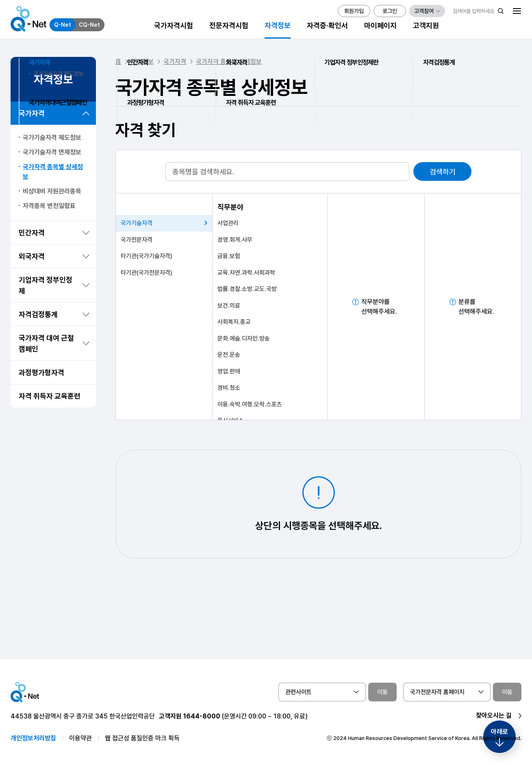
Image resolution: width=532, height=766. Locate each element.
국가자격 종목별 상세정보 (53, 172)
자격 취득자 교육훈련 (50, 396)
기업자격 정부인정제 (46, 285)
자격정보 (142, 62)
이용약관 (80, 738)
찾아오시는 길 (494, 715)
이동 (382, 692)
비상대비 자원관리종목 (52, 191)
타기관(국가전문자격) (147, 273)
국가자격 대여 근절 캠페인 (46, 343)
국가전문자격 (137, 240)
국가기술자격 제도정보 (52, 138)
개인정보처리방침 (33, 738)
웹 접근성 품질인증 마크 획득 (142, 738)
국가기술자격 (137, 223)
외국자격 (32, 256)
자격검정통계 (38, 314)
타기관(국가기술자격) (147, 256)
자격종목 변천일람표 (49, 206)
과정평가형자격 (41, 372)
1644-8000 (202, 716)
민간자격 (32, 233)
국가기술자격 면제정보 (52, 152)
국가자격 (32, 113)
